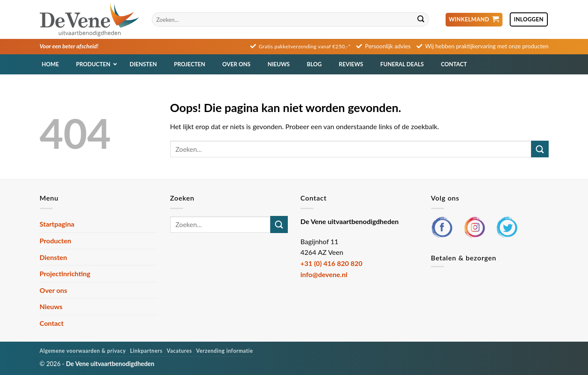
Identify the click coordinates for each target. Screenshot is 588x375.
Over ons (53, 290)
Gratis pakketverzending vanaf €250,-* (305, 46)
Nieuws (51, 306)
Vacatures (179, 351)
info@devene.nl (324, 274)
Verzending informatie (225, 351)
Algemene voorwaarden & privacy (83, 351)
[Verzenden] (421, 20)
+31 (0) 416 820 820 (332, 263)
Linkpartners (146, 351)
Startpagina (57, 224)
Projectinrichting (65, 273)
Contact (52, 323)
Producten (56, 241)
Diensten (53, 257)
